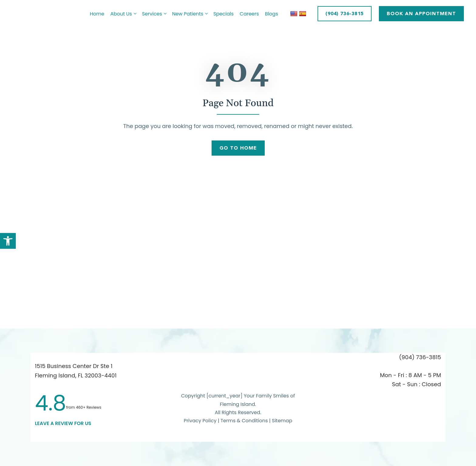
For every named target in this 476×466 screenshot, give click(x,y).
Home (97, 14)
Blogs (272, 14)
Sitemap (282, 421)
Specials (224, 14)
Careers (249, 14)
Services (156, 14)
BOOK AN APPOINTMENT (421, 14)
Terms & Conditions (245, 421)
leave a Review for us (63, 423)
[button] (8, 241)
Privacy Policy (200, 421)
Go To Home (238, 148)
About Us (124, 14)
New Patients (191, 14)
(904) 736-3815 (345, 14)
